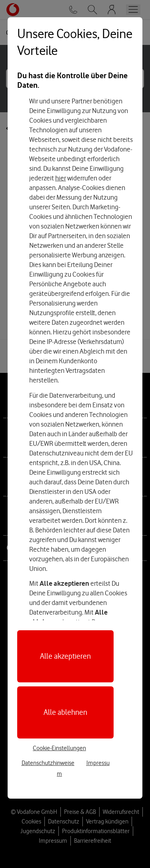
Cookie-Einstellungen (59, 748)
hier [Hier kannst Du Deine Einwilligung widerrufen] (61, 178)
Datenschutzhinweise (48, 763)
